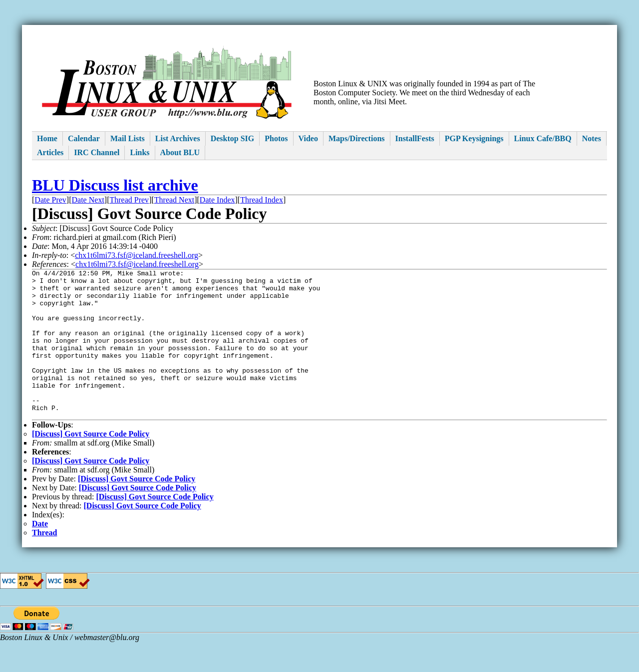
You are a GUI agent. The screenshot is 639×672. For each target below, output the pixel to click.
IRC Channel (97, 152)
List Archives (178, 138)
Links (140, 152)
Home (47, 138)
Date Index (217, 200)
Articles (50, 152)
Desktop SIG (233, 138)
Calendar (84, 138)
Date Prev (50, 200)
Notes (592, 138)
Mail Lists (128, 138)
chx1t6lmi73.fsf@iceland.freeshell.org (137, 255)
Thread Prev (129, 200)
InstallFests (415, 138)
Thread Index (262, 200)
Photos (276, 138)
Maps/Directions (357, 138)
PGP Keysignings (474, 138)
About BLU (180, 152)
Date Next (88, 200)
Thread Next (174, 200)
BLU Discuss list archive (115, 185)
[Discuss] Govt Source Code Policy (91, 464)
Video (308, 138)
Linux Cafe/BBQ (543, 138)
